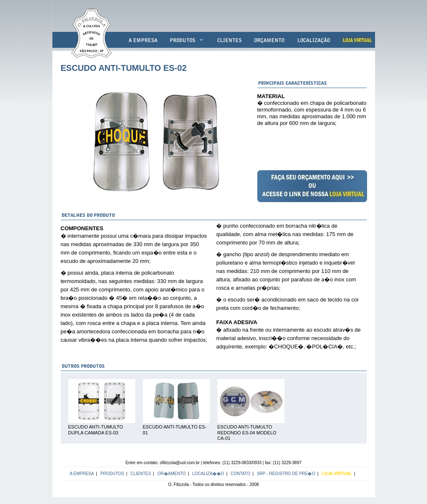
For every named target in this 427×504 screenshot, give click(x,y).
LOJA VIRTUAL (337, 474)
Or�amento (172, 474)
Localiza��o (208, 474)
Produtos (113, 474)
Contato (240, 474)
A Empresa (82, 474)
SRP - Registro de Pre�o (286, 474)
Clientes (141, 474)
